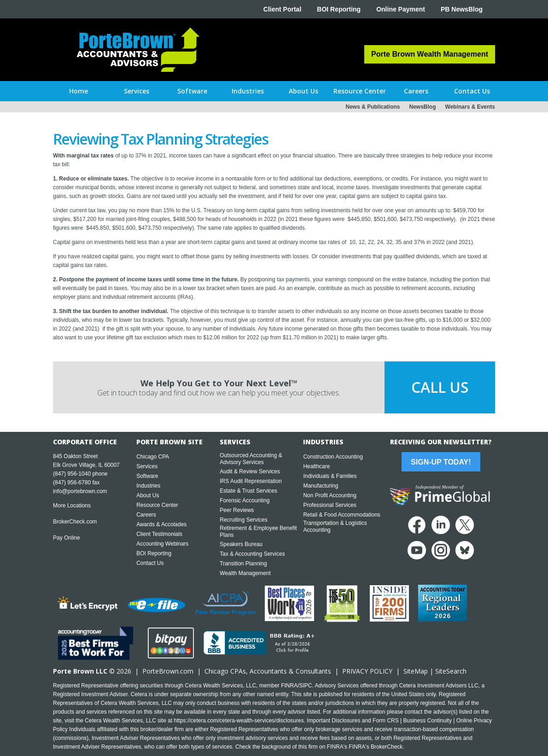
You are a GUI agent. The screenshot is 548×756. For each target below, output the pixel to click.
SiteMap (416, 671)
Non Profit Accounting (329, 495)
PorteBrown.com (168, 671)
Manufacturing (321, 486)
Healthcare (316, 466)
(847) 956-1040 (72, 474)
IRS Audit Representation (251, 481)
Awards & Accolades (161, 524)
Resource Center (157, 505)
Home (79, 91)
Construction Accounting (333, 457)
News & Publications (373, 107)
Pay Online (67, 538)
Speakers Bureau (241, 544)
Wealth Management (245, 573)
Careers (146, 515)
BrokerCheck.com (75, 522)
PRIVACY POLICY (367, 671)
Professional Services (329, 505)
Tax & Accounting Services (252, 554)
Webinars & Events (470, 107)
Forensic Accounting (245, 500)
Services (147, 466)
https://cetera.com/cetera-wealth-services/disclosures (239, 721)
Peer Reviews (237, 510)
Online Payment (401, 9)
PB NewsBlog (462, 9)
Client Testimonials (159, 534)
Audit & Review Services (250, 471)
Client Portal (282, 9)
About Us (148, 495)
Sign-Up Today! (441, 462)
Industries (148, 486)
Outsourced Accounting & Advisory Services (251, 459)
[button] (137, 91)
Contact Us (150, 563)
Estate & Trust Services (248, 491)
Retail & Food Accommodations (341, 515)
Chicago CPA (153, 457)
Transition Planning (243, 564)
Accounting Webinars (162, 544)
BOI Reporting (339, 9)
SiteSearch (451, 671)
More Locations (72, 506)
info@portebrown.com (80, 491)
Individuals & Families (330, 476)
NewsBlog (423, 107)
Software (147, 476)
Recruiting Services (243, 520)
